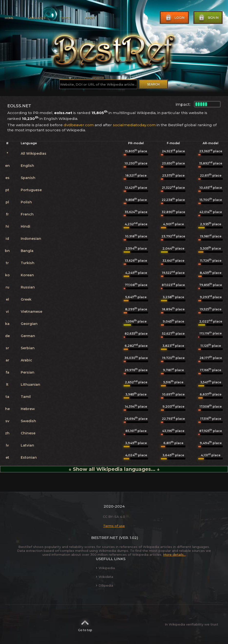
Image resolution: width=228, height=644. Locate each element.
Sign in (208, 18)
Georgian (29, 324)
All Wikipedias (34, 153)
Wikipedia (105, 568)
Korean (27, 275)
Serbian (28, 348)
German (28, 336)
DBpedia (104, 585)
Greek (26, 299)
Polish (26, 202)
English (27, 166)
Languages (37, 18)
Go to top (85, 624)
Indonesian (31, 239)
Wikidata (104, 577)
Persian (28, 372)
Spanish (28, 178)
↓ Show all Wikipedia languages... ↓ (114, 469)
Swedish (28, 421)
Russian (28, 287)
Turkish (28, 263)
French (27, 214)
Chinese (28, 433)
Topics (65, 18)
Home (9, 18)
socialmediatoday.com (134, 125)
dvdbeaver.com (79, 125)
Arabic (26, 360)
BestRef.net (105, 538)
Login (175, 18)
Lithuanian (30, 385)
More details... (174, 555)
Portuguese (31, 190)
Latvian (27, 445)
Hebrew (28, 409)
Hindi (25, 226)
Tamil (26, 397)
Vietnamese (31, 312)
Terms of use (114, 526)
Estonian (29, 457)
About (90, 18)
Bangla (27, 251)
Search (153, 84)
